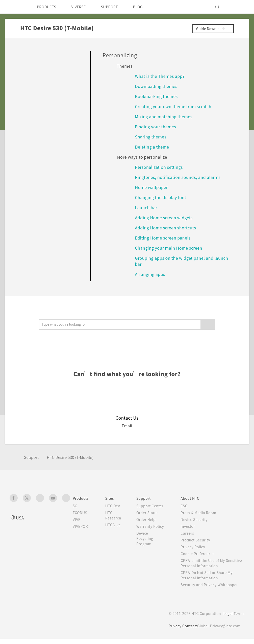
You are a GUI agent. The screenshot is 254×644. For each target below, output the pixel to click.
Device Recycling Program (150, 549)
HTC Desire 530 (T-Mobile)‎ (75, 457)
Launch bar (147, 207)
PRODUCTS (48, 7)
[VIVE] (238, 7)
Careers (191, 533)
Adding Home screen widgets (167, 217)
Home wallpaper (153, 187)
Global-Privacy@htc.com (218, 631)
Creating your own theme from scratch (177, 106)
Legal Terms (233, 619)
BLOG (147, 7)
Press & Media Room (204, 513)
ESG (188, 506)
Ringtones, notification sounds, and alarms (180, 177)
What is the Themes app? (162, 76)
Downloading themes (158, 86)
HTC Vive (117, 525)
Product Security (200, 540)
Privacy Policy (197, 547)
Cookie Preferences (203, 554)
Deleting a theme (154, 147)
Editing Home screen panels (165, 238)
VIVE (77, 519)
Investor (192, 526)
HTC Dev (117, 506)
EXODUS (81, 513)
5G (75, 506)
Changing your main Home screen (172, 248)
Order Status (153, 518)
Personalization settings (161, 167)
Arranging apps (151, 274)
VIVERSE (83, 7)
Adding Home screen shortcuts (168, 228)
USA (20, 518)
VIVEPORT (83, 526)
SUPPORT (117, 7)
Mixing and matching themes (166, 116)
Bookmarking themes (158, 96)
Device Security (199, 519)
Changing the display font (163, 197)
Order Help (151, 525)
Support (32, 457)
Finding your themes (157, 126)
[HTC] (16, 7)
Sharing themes (152, 137)
